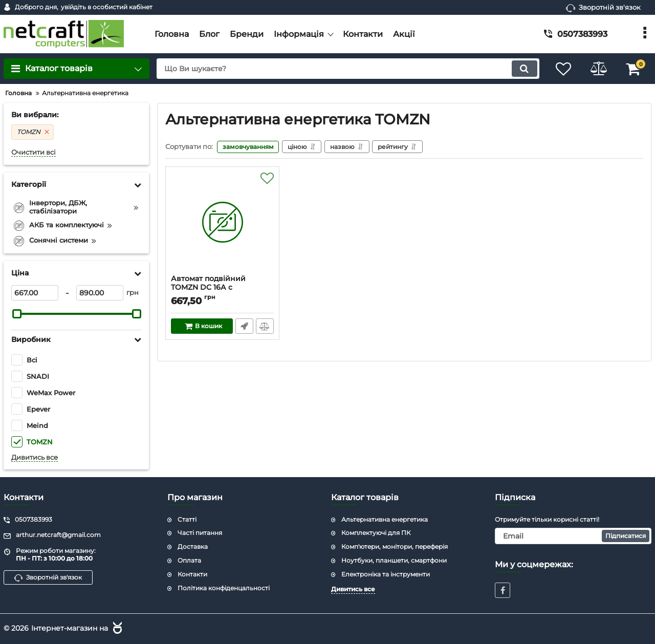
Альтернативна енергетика (385, 519)
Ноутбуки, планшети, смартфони (394, 560)
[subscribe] (573, 536)
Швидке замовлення (244, 326)
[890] (100, 293)
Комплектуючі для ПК (376, 533)
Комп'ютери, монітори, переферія (395, 546)
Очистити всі (34, 152)
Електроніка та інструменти (386, 574)
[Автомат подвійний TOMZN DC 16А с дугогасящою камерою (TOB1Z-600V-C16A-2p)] (222, 223)
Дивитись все (35, 457)
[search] (347, 69)
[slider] (17, 314)
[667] (35, 293)
